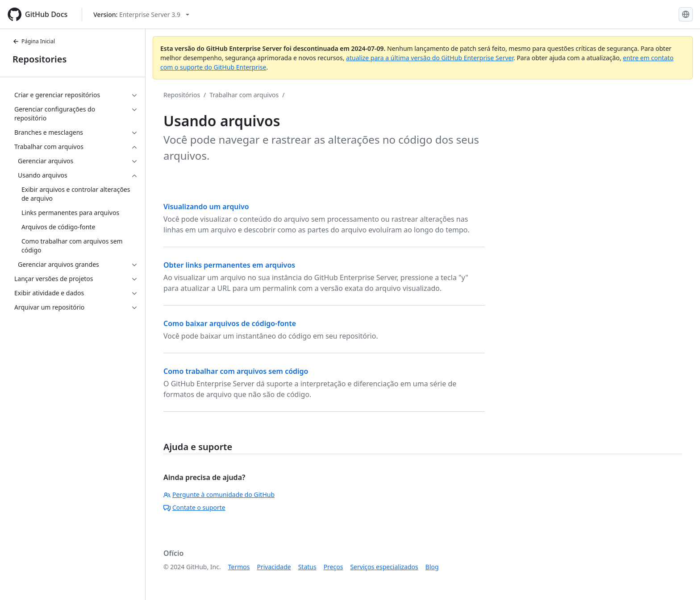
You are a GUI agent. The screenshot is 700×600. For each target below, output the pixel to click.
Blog (432, 567)
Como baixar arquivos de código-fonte (230, 323)
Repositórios (182, 95)
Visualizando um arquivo (206, 207)
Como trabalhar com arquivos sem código (236, 371)
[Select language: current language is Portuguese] (686, 14)
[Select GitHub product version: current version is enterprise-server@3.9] (141, 14)
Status (307, 567)
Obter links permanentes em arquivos (229, 265)
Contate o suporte (194, 507)
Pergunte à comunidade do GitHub (219, 494)
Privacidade (274, 567)
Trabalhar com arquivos (244, 95)
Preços (333, 567)
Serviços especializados (384, 567)
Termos (239, 567)
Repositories (40, 59)
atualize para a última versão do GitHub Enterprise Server (430, 58)
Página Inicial (34, 41)
